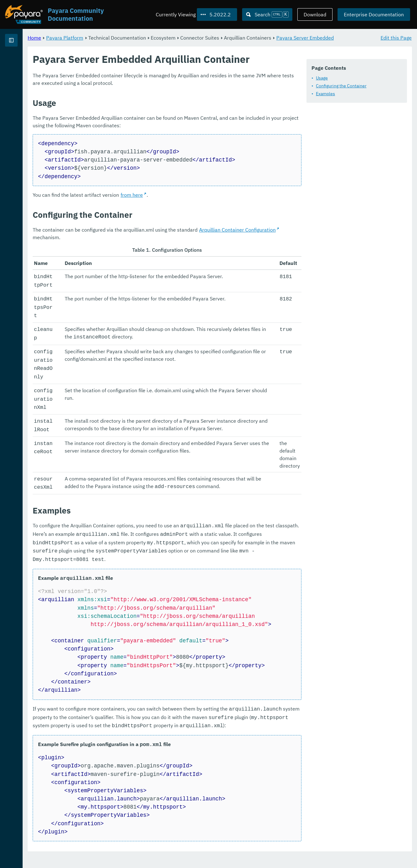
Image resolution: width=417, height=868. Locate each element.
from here (210, 252)
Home (113, 38)
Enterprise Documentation (374, 14)
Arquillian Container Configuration (316, 287)
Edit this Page (396, 38)
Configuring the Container (146, 106)
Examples (130, 114)
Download (315, 14)
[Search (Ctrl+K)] (267, 14)
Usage (126, 98)
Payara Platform (25, 63)
